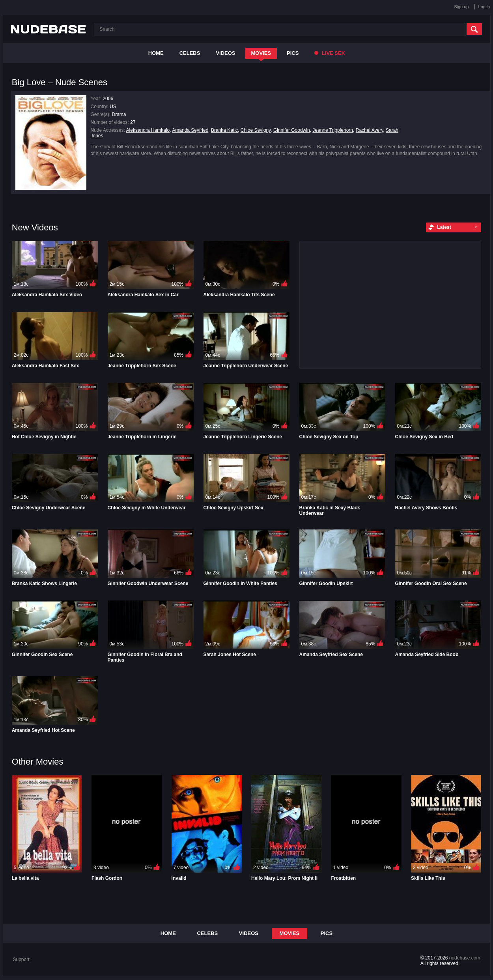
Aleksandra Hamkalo (148, 130)
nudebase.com (465, 958)
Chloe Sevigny (256, 130)
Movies (261, 53)
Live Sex (330, 53)
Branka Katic (224, 130)
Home (156, 53)
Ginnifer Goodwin (292, 130)
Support (21, 959)
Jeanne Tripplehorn (333, 130)
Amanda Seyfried (190, 130)
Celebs (190, 53)
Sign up (461, 7)
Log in (484, 7)
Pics (293, 53)
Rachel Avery (370, 130)
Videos (225, 53)
